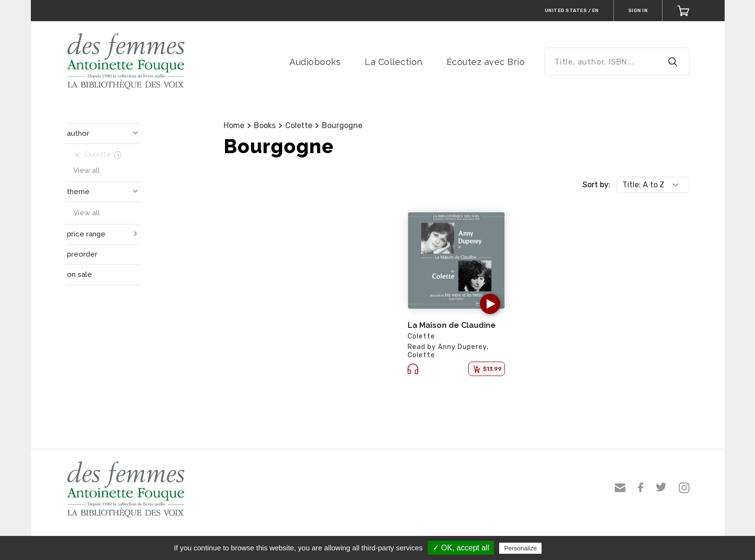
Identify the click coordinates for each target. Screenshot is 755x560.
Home (234, 125)
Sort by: (596, 185)
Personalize (520, 548)
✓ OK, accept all (461, 548)
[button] (490, 304)
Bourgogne (342, 125)
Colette (299, 125)
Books (265, 125)
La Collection (394, 62)
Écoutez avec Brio (486, 62)
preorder (82, 254)
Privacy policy (567, 548)
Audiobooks (315, 62)
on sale (79, 274)
